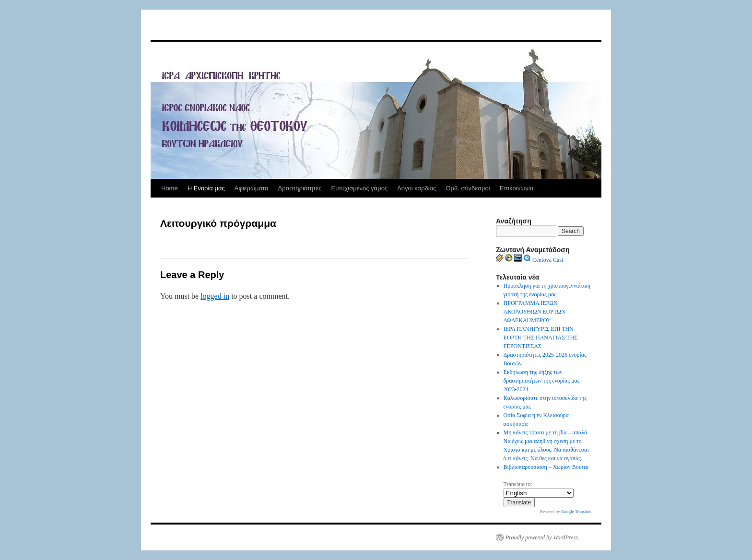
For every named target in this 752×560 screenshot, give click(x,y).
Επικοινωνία (517, 188)
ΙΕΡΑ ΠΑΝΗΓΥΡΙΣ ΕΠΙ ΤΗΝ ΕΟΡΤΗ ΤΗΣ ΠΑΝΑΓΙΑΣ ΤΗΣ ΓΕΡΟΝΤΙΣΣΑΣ (540, 338)
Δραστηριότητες (300, 188)
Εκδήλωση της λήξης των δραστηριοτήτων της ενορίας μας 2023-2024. (542, 381)
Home (170, 188)
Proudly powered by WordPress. (542, 537)
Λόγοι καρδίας (417, 188)
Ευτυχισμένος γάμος (359, 188)
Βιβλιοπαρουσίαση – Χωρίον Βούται (546, 467)
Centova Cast (548, 260)
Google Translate (576, 512)
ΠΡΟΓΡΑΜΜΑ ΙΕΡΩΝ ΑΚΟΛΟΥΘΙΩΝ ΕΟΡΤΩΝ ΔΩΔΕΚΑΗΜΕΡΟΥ (535, 312)
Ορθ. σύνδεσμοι (468, 188)
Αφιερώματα (252, 188)
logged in (215, 296)
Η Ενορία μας (206, 188)
